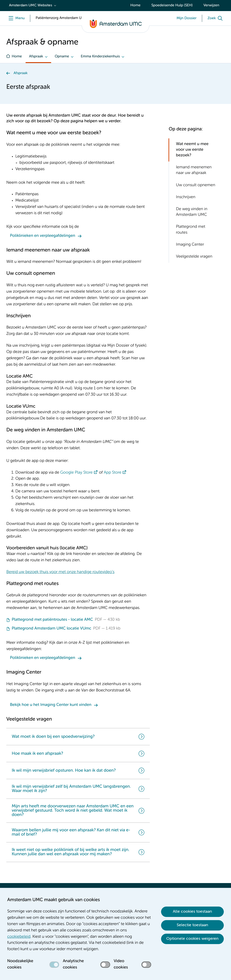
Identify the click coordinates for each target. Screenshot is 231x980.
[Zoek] (216, 18)
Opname (62, 56)
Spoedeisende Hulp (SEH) (172, 5)
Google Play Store (76, 473)
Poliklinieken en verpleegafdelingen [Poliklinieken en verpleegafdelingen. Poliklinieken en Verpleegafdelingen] (43, 236)
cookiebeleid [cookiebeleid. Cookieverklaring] (19, 937)
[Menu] (15, 18)
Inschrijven (186, 197)
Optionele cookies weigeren (192, 939)
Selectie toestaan (192, 925)
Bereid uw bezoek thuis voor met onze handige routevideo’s (60, 572)
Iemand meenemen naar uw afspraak (194, 170)
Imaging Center (190, 245)
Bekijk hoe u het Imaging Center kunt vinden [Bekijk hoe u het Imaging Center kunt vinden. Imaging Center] (51, 705)
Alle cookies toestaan (192, 912)
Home (135, 5)
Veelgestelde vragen (194, 257)
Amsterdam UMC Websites (31, 5)
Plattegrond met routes (191, 230)
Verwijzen (211, 5)
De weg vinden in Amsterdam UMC (192, 212)
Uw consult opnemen (196, 185)
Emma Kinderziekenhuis (100, 56)
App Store (113, 473)
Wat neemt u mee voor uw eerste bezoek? (192, 150)
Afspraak (36, 56)
